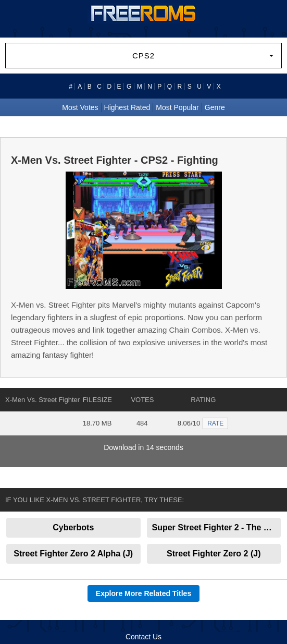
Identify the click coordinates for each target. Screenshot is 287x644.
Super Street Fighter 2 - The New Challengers (217, 527)
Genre (215, 107)
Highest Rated (127, 107)
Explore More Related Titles (144, 593)
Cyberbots (73, 527)
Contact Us (144, 637)
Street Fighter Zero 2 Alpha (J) (73, 554)
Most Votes (80, 107)
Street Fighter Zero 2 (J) (214, 554)
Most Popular (177, 107)
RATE (215, 423)
